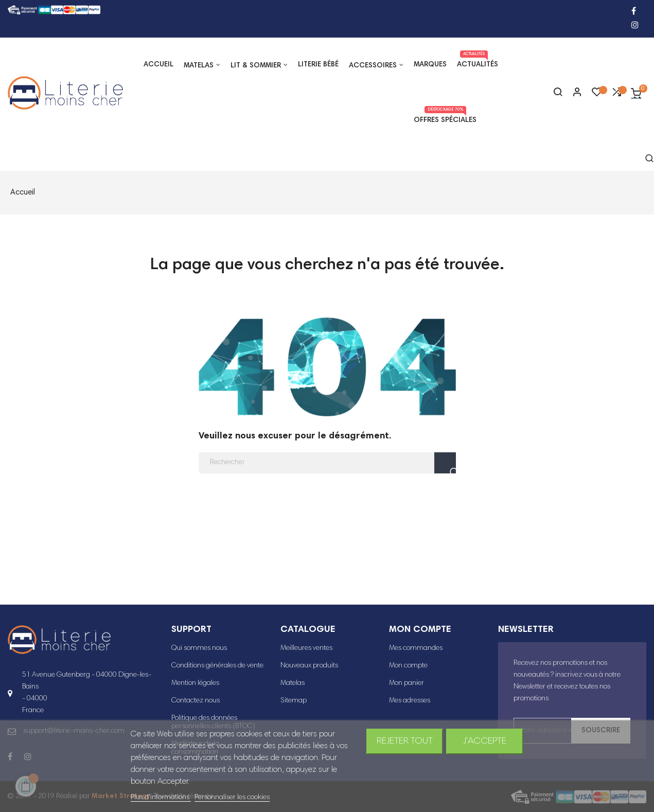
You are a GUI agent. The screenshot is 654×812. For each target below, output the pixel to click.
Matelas (293, 683)
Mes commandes (416, 648)
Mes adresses (410, 701)
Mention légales (195, 683)
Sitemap (294, 701)
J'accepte (485, 742)
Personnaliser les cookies (232, 798)
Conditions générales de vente (217, 666)
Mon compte (408, 666)
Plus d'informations (161, 798)
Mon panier (406, 683)
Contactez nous (196, 701)
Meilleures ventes (306, 648)
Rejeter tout (405, 742)
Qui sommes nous (199, 648)
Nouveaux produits (309, 666)
